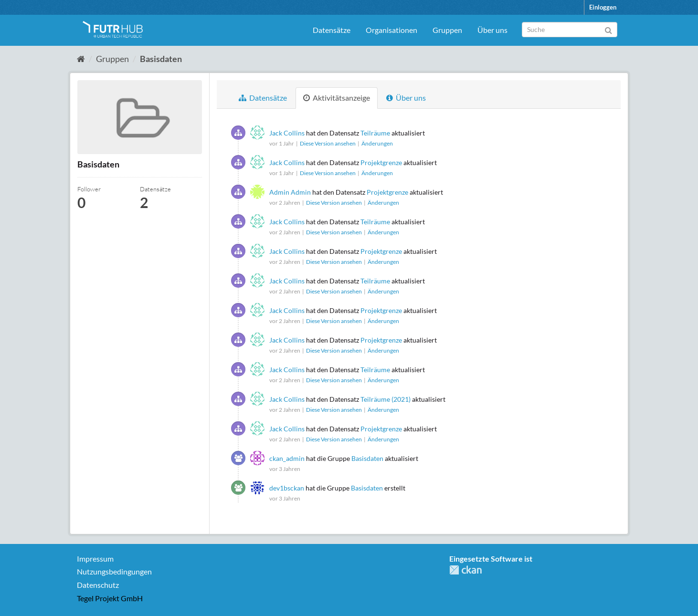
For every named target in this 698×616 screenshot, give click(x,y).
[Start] (81, 59)
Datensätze (332, 30)
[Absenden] (608, 29)
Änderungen (377, 143)
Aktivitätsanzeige (337, 98)
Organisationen (391, 30)
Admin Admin (290, 192)
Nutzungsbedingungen (114, 571)
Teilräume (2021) (386, 399)
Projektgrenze (381, 162)
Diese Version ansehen (328, 143)
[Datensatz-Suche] (570, 30)
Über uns (492, 30)
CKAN (465, 570)
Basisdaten (161, 59)
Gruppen (447, 30)
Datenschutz (98, 585)
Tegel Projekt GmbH (110, 598)
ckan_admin (287, 458)
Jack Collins (287, 133)
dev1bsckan (287, 488)
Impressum (95, 559)
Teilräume (375, 133)
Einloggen (603, 7)
